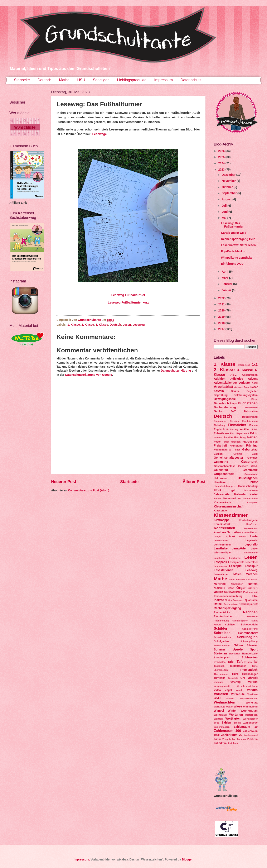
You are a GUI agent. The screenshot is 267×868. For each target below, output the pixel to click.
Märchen (252, 574)
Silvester (252, 645)
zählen (237, 723)
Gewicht (243, 466)
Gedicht (219, 454)
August (227, 199)
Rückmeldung (221, 621)
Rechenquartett (248, 604)
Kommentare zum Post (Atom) (88, 490)
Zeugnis (227, 739)
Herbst (253, 482)
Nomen (253, 584)
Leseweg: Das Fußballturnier (232, 225)
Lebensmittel (221, 540)
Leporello (251, 545)
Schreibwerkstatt (223, 637)
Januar (227, 290)
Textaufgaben (238, 666)
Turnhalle (220, 678)
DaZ (233, 411)
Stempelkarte (249, 654)
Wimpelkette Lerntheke (237, 258)
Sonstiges (101, 80)
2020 (222, 311)
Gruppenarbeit (224, 474)
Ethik (255, 429)
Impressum (163, 80)
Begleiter (252, 391)
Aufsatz (238, 387)
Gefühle (238, 454)
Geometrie (221, 462)
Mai (225, 218)
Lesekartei (235, 558)
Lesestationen (224, 570)
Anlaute (245, 383)
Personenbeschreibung (228, 596)
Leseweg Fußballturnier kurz (128, 302)
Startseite (22, 80)
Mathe (64, 80)
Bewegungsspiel (225, 399)
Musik (254, 580)
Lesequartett (236, 562)
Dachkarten (251, 407)
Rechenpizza (231, 604)
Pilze (255, 596)
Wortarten (236, 715)
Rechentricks (222, 612)
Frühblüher (236, 446)
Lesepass (220, 562)
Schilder (221, 628)
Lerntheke (221, 549)
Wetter (229, 707)
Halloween (220, 478)
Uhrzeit (253, 678)
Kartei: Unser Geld (234, 233)
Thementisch (249, 670)
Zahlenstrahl (251, 735)
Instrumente (251, 490)
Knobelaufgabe (248, 520)
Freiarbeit (220, 446)
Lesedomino (251, 553)
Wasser (230, 698)
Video (217, 690)
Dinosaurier (220, 421)
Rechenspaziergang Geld (238, 239)
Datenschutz (191, 80)
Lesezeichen (222, 574)
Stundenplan (222, 658)
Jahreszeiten (223, 494)
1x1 (255, 365)
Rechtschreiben (224, 616)
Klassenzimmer (231, 515)
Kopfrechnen (224, 528)
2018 (222, 323)
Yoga (217, 723)
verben (253, 682)
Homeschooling (248, 486)
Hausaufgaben (248, 478)
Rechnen (250, 612)
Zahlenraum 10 (246, 727)
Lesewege (99, 134)
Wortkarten (233, 719)
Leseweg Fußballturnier (128, 295)
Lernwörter (239, 549)
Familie (228, 438)
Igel (233, 490)
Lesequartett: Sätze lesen (238, 245)
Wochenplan (249, 711)
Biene (254, 399)
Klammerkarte (222, 502)
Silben (239, 645)
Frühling (252, 446)
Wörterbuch (251, 715)
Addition (220, 379)
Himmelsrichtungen (225, 486)
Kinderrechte (251, 499)
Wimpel (219, 711)
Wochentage (221, 715)
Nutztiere (219, 588)
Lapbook (230, 536)
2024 (222, 163)
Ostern (218, 592)
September (230, 193)
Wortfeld (219, 719)
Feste (217, 442)
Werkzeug (219, 707)
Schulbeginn (247, 637)
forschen (236, 442)
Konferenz (252, 524)
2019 (222, 317)
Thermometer (221, 674)
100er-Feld (244, 365)
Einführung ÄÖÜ (232, 264)
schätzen (231, 625)
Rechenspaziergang (227, 608)
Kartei (254, 494)
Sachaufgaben (240, 621)
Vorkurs (252, 690)
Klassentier (221, 511)
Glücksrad (221, 470)
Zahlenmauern (222, 727)
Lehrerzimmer (222, 545)
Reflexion (252, 616)
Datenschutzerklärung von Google (89, 375)
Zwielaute (233, 743)
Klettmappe (222, 520)
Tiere (235, 674)
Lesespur (251, 566)
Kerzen (218, 499)
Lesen (127, 325)
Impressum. (82, 860)
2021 (222, 304)
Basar (254, 387)
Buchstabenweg (225, 407)
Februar (227, 284)
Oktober (228, 187)
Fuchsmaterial (223, 450)
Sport (254, 650)
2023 (222, 170)
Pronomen (239, 600)
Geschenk (249, 462)
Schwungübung (249, 641)
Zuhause (242, 739)
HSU (81, 80)
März (225, 278)
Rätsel (218, 604)
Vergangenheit (222, 686)
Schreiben (222, 633)
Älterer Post (194, 482)
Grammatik (250, 470)
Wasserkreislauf (249, 698)
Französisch (250, 442)
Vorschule (238, 694)
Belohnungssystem (246, 395)
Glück (254, 466)
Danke (218, 411)
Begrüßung (221, 395)
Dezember (229, 175)
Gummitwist (251, 474)
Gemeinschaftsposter (229, 458)
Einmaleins (237, 425)
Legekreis (252, 540)
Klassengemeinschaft (229, 507)
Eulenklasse (221, 433)
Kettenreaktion (232, 499)
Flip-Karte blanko (233, 251)
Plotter (228, 600)
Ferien (252, 437)
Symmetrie (220, 662)
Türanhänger (250, 674)
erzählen (245, 429)
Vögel (228, 690)
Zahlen (226, 723)
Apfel (255, 383)
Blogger (187, 860)
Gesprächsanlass (225, 466)
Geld (255, 454)
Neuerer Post (64, 482)
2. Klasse (88, 325)
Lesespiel (236, 566)
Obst (230, 588)
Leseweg (139, 325)
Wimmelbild (250, 707)
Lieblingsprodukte (132, 80)
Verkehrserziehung (247, 686)
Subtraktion (250, 657)
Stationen (220, 654)
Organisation (247, 588)
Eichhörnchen (250, 421)
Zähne (218, 739)
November (229, 181)
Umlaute (218, 682)
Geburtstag (250, 450)
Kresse (246, 533)
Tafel (231, 662)
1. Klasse (74, 325)
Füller (237, 450)
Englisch (219, 429)
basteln (219, 391)
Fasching (240, 438)
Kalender (240, 494)
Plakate (219, 600)
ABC (234, 375)
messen (240, 580)
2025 (222, 157)
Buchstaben (248, 403)
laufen (243, 536)
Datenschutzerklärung (176, 371)
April (225, 272)
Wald (217, 698)
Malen (237, 574)
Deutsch (44, 80)
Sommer (220, 650)
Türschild (233, 678)
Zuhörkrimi (221, 743)
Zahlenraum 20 (232, 735)
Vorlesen (221, 694)
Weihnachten (225, 702)
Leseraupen (220, 566)
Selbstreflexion (222, 645)
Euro (233, 433)
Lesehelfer (220, 558)
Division (234, 421)
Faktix (254, 433)
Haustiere (220, 482)
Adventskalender (225, 383)
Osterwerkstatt (233, 592)
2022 (222, 298)
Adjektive (237, 379)
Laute (254, 536)
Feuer (226, 442)
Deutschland (250, 417)
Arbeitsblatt (223, 387)
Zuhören (252, 739)
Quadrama (251, 600)
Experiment (243, 433)
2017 (222, 329)
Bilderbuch (221, 403)
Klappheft (252, 502)
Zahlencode (250, 723)
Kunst (254, 533)
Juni (225, 212)
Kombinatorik (222, 524)
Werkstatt (252, 703)
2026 (222, 151)
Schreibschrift (248, 633)
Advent (253, 379)
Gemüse (253, 458)
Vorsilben (253, 694)
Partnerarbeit (250, 592)
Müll (248, 580)
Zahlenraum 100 (227, 731)
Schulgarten (221, 641)
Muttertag (220, 584)
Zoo (234, 739)
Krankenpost (251, 528)
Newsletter (237, 584)
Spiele (238, 649)
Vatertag (235, 682)
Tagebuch (219, 666)
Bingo (233, 404)
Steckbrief (234, 654)
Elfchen (253, 425)
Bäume (235, 391)
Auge (247, 387)
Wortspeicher (250, 719)
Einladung (219, 425)
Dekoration (251, 411)
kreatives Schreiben (227, 532)
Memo (232, 580)
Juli (225, 206)
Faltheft (218, 438)
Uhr (243, 678)
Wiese (238, 707)
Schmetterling (250, 629)
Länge (217, 536)
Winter (232, 711)
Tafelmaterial (247, 662)
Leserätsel (251, 562)
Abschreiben (250, 375)
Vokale (239, 690)
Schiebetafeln (249, 625)
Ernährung (232, 429)
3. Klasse (102, 325)
